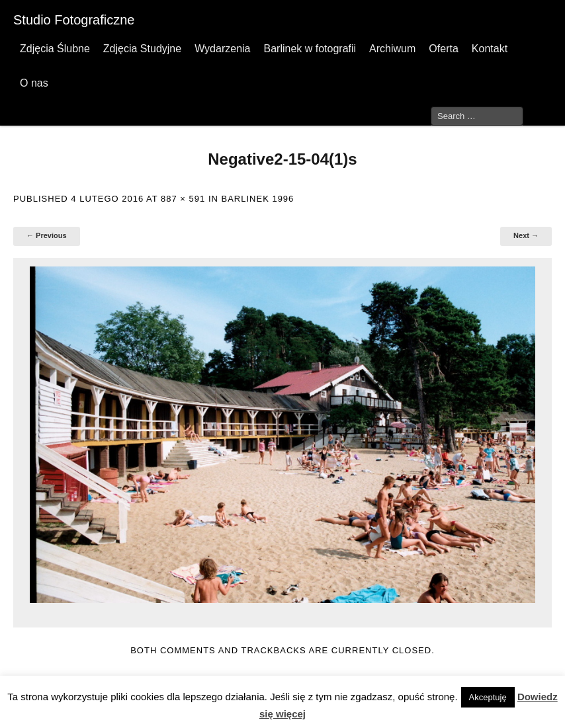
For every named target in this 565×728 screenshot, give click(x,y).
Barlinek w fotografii (310, 49)
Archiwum (392, 49)
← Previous (47, 235)
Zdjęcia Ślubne (55, 49)
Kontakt (490, 49)
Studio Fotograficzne (74, 20)
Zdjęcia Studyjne (142, 49)
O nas (34, 83)
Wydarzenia (222, 49)
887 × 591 (183, 199)
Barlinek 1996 (258, 199)
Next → (526, 235)
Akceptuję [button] (488, 697)
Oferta (443, 49)
